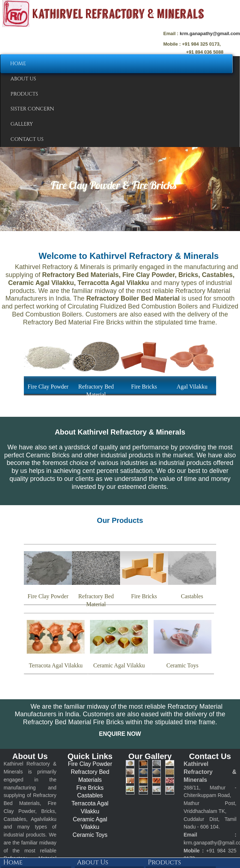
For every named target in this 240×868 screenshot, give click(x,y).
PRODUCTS (24, 94)
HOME (18, 64)
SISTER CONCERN (32, 109)
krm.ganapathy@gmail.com (210, 33)
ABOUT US (23, 79)
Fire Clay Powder (90, 764)
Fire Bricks (90, 788)
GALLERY (22, 124)
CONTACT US (27, 139)
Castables (90, 795)
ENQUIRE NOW (120, 734)
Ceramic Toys (90, 835)
